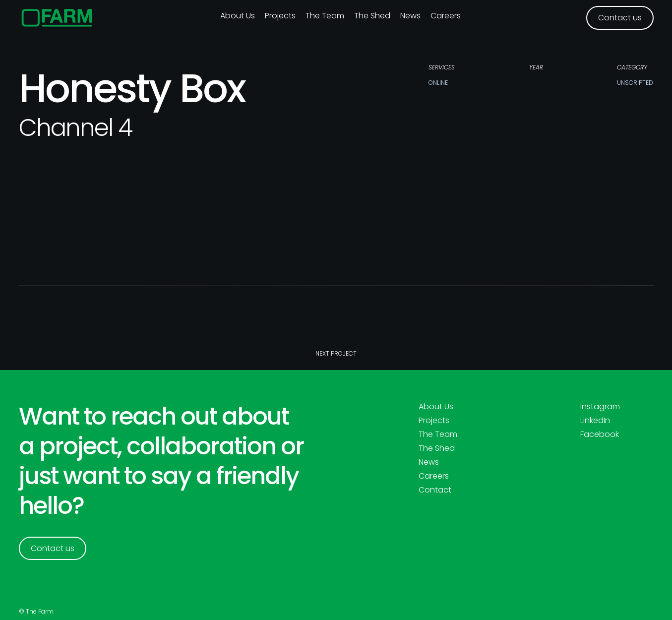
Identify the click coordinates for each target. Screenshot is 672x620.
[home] (57, 18)
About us (238, 16)
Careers (446, 16)
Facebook (600, 434)
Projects (280, 16)
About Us (436, 407)
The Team (325, 16)
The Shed (372, 16)
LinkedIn (595, 421)
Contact (435, 490)
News (410, 16)
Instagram (600, 407)
